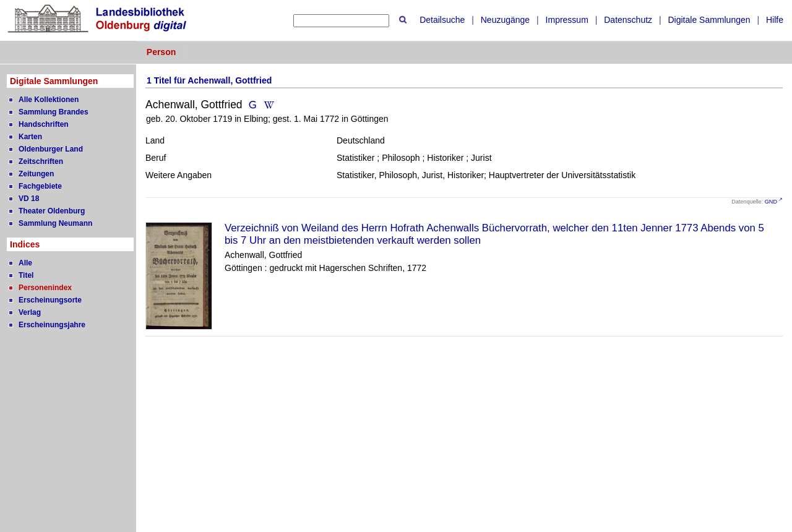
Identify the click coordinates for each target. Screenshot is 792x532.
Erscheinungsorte (50, 300)
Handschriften (44, 124)
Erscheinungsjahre (52, 325)
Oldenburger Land (51, 149)
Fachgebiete (40, 186)
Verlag (30, 312)
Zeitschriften (41, 161)
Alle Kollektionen (49, 100)
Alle (25, 263)
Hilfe (775, 20)
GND (771, 202)
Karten (30, 137)
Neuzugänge (505, 20)
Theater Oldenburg (52, 211)
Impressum (567, 20)
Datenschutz (628, 20)
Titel (26, 275)
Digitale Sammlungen (709, 20)
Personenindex (45, 288)
